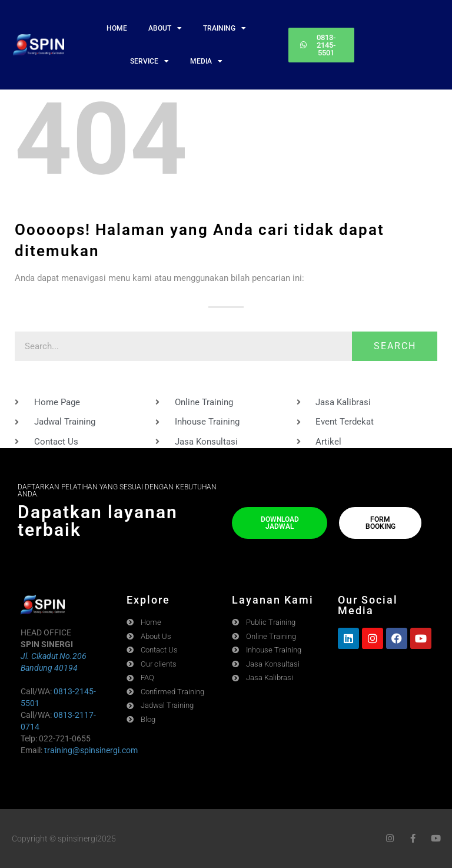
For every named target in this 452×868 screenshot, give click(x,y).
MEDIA (206, 61)
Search (395, 346)
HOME (117, 28)
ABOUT (165, 28)
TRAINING (225, 28)
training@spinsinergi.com (91, 750)
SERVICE (149, 61)
